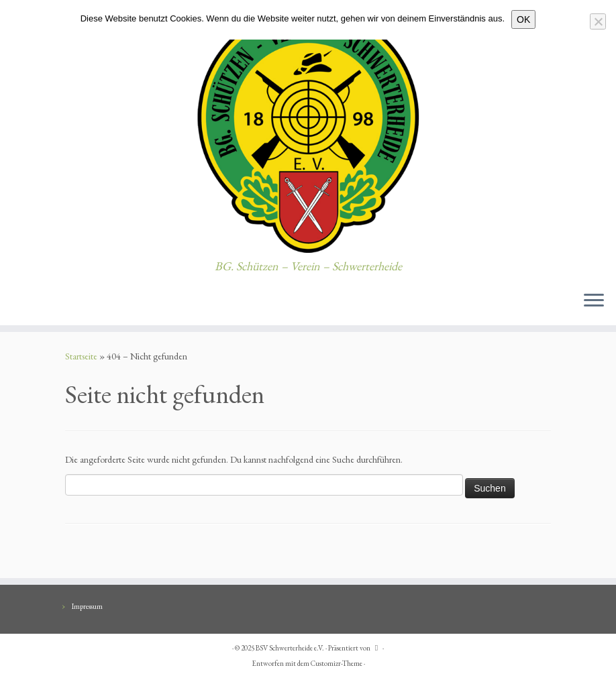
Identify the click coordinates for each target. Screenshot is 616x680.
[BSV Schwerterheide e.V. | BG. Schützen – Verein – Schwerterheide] (308, 130)
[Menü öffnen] (594, 301)
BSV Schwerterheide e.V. (290, 648)
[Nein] (598, 21)
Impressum (87, 606)
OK (523, 19)
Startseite (81, 356)
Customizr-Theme (337, 663)
